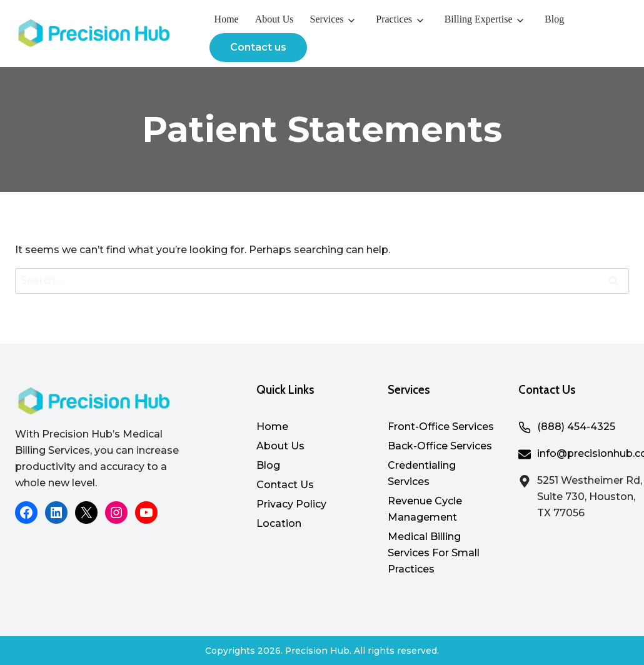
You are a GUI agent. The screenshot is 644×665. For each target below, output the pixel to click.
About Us (274, 19)
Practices (394, 19)
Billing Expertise (479, 19)
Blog (554, 19)
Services (326, 19)
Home (227, 19)
